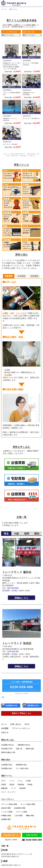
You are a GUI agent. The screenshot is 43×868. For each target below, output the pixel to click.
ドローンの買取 (21, 814)
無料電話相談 (21, 686)
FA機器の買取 (6, 817)
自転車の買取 (6, 810)
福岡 (27, 534)
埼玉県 (5, 852)
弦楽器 (4, 786)
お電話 (5, 313)
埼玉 (6, 534)
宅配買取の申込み (24, 747)
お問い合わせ (16, 726)
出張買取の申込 (12, 707)
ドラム (20, 783)
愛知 (37, 534)
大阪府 (5, 864)
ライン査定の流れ (22, 770)
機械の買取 (30, 817)
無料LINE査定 (32, 837)
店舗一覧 (19, 750)
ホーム (4, 9)
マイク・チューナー (8, 794)
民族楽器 (21, 786)
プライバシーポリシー (21, 730)
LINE (12, 313)
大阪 (16, 534)
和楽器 (30, 786)
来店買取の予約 (7, 750)
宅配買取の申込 (33, 707)
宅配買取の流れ (21, 766)
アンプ (13, 790)
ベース (12, 783)
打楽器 (28, 783)
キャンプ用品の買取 (28, 806)
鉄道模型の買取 (20, 810)
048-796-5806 (13, 588)
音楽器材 (22, 790)
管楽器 (12, 786)
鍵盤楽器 (4, 790)
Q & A (27, 726)
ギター (4, 783)
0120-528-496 (13, 652)
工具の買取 (19, 817)
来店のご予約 (22, 715)
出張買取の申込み (8, 747)
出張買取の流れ (7, 766)
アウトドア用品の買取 (9, 806)
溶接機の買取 (6, 821)
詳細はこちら (22, 598)
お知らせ (5, 734)
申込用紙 (8, 375)
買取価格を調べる (11, 837)
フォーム (19, 313)
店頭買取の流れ (7, 770)
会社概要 (5, 730)
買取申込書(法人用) (8, 754)
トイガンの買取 (7, 814)
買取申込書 (30, 750)
